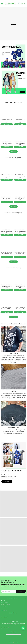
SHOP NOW (14, 24)
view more (13, 152)
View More (7, 481)
